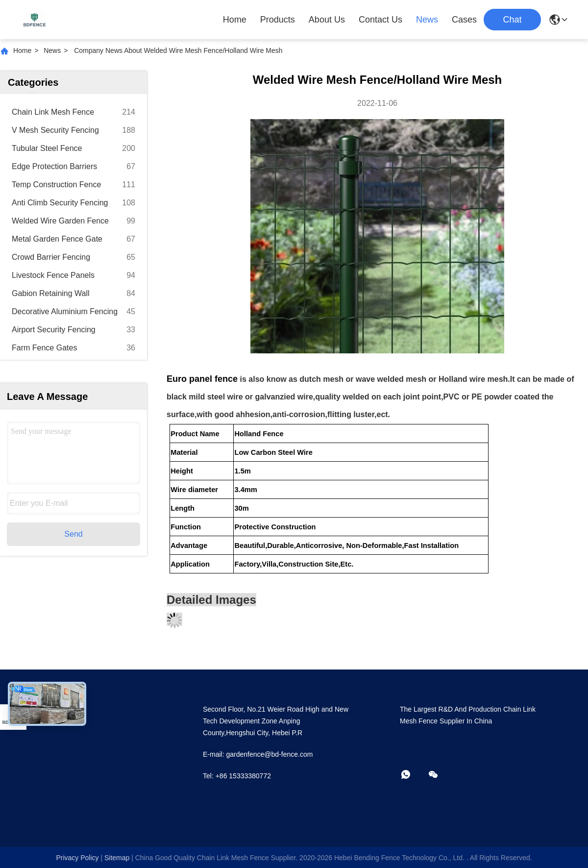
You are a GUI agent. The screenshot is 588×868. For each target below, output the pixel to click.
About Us (327, 20)
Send (73, 534)
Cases (464, 20)
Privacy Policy (77, 858)
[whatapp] (413, 775)
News (427, 20)
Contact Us (380, 20)
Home (235, 20)
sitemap (117, 858)
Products (278, 20)
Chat (512, 20)
